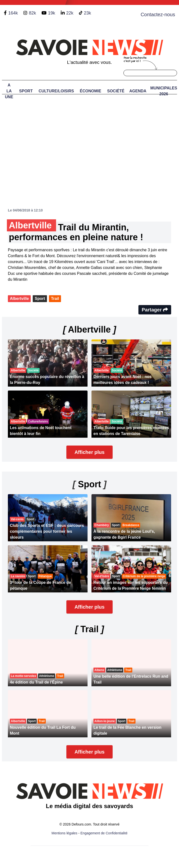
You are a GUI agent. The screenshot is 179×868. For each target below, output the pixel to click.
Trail (55, 299)
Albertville (19, 299)
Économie (91, 91)
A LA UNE (9, 91)
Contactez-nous (158, 14)
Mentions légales (65, 833)
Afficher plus (89, 452)
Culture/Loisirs (56, 91)
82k (32, 13)
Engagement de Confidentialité (104, 833)
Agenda (138, 91)
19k (52, 13)
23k (87, 13)
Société (116, 91)
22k (70, 13)
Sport (26, 91)
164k (13, 13)
